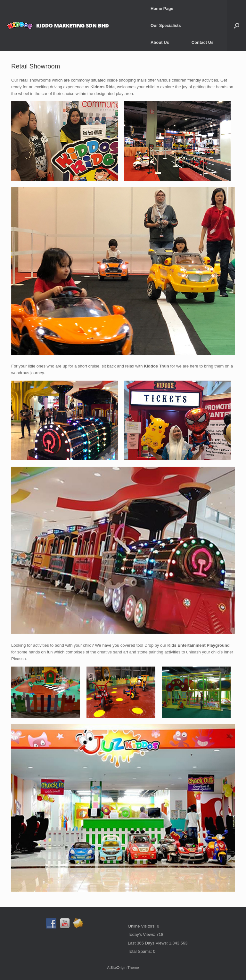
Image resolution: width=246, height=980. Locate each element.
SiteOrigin (118, 968)
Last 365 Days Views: (148, 943)
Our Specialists (166, 25)
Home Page (162, 8)
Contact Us (203, 42)
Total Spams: (140, 951)
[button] (237, 25)
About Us (160, 42)
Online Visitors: (142, 926)
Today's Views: (142, 934)
